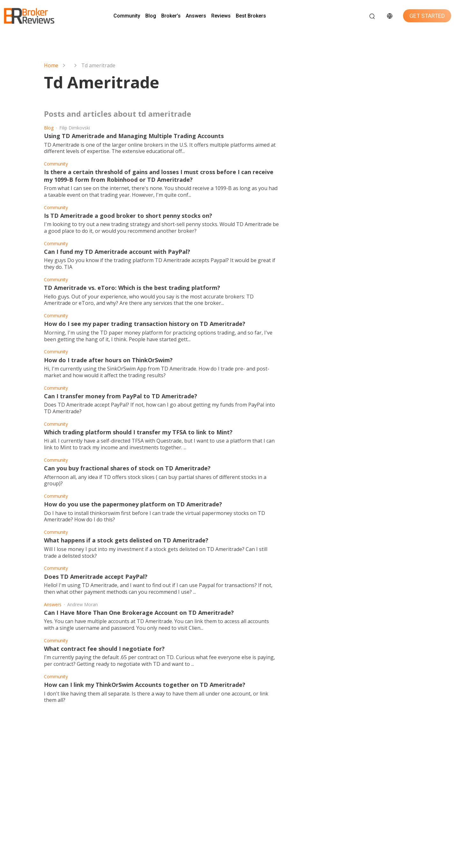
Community (127, 16)
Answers (196, 16)
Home (51, 66)
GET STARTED (427, 16)
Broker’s (171, 16)
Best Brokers (251, 16)
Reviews (221, 16)
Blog (151, 16)
